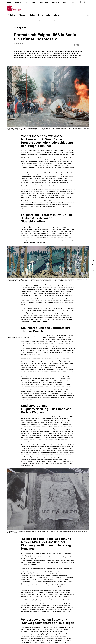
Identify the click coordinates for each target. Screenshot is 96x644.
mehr (73, 2)
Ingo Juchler (19, 44)
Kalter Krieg (21, 20)
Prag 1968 (28, 20)
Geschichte (15, 20)
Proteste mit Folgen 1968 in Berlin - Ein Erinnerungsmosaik (45, 20)
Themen (8, 20)
